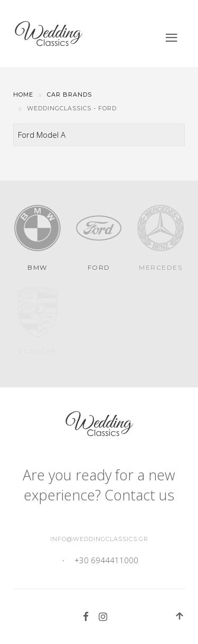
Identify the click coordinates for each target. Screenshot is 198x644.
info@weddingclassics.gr (99, 539)
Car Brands (69, 94)
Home (23, 94)
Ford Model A (42, 135)
